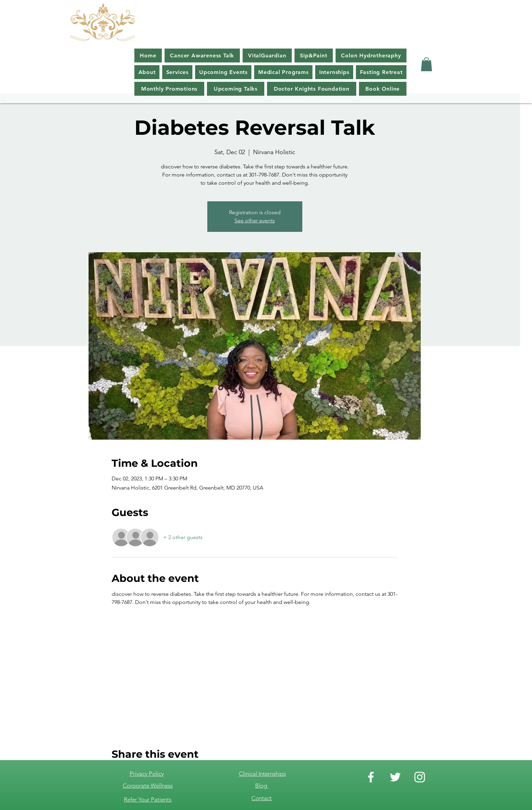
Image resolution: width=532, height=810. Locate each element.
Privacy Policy (147, 774)
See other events (255, 220)
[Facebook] (371, 777)
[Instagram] (420, 777)
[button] (426, 64)
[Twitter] (395, 777)
